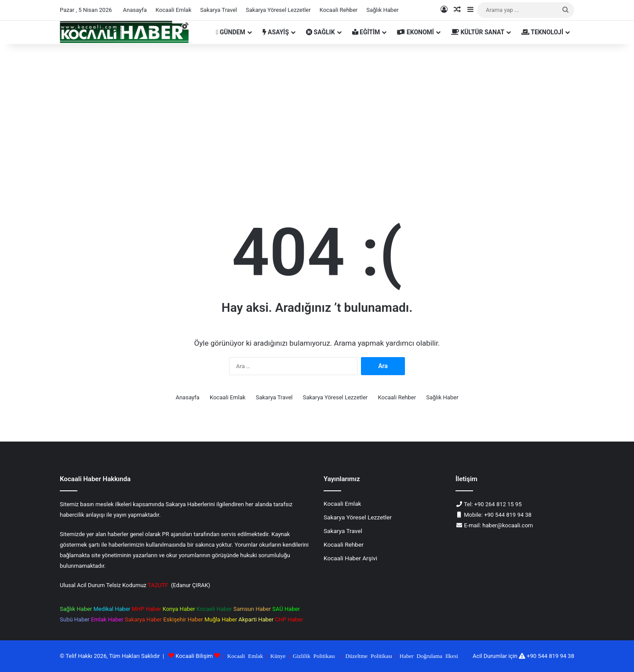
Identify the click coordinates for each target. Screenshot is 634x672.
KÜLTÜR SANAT (478, 32)
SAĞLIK (321, 32)
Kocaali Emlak (174, 10)
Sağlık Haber (382, 10)
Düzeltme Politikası (369, 656)
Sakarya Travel (219, 10)
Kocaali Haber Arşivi (350, 558)
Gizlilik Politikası (314, 656)
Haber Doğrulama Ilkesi (429, 656)
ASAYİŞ (276, 32)
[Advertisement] (317, 119)
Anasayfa (135, 10)
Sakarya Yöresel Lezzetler (278, 10)
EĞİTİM (366, 32)
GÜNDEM (230, 32)
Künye (278, 656)
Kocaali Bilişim (194, 656)
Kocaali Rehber (339, 10)
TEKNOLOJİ (542, 32)
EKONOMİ (415, 32)
